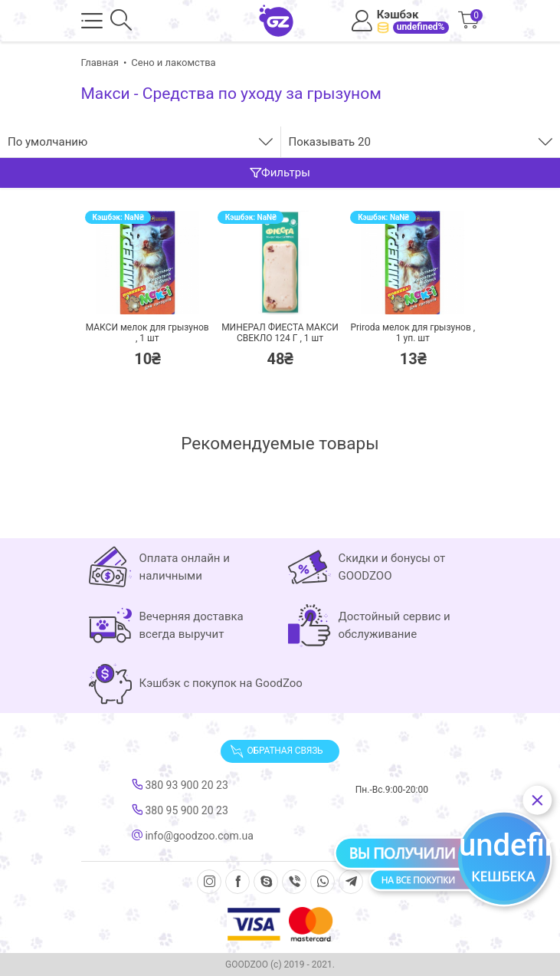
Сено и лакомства (173, 62)
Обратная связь (277, 751)
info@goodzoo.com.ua (193, 836)
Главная (100, 62)
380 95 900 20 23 (180, 810)
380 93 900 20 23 (180, 785)
